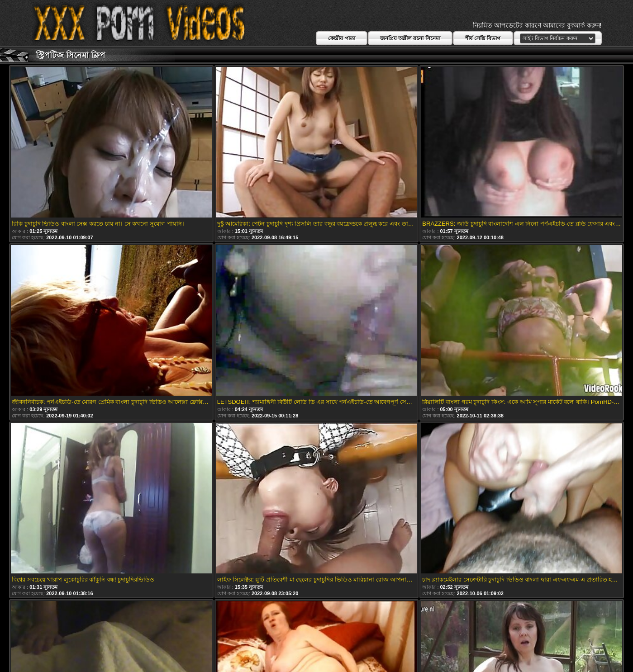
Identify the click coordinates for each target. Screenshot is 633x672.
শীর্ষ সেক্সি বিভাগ (483, 38)
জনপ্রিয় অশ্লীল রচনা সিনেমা (410, 38)
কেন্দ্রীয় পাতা (341, 38)
